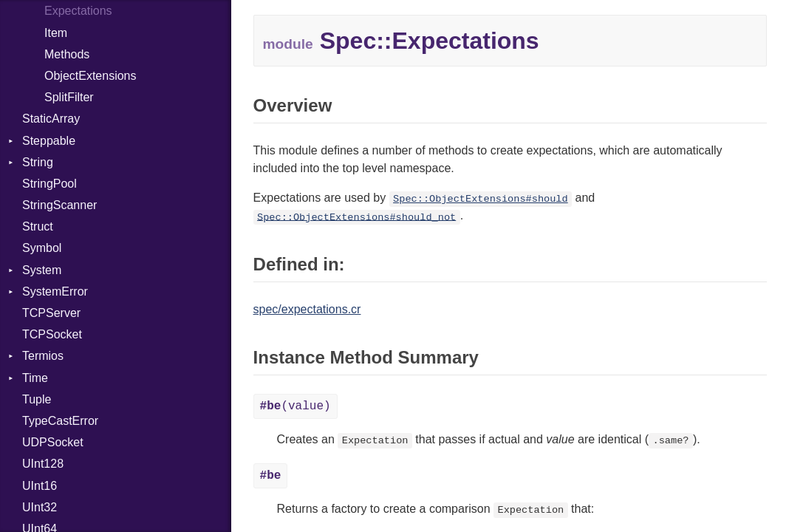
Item (56, 33)
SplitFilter (69, 97)
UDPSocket (53, 442)
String (38, 162)
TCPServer (51, 313)
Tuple (37, 399)
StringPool (49, 184)
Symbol (42, 248)
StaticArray (51, 119)
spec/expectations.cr (307, 309)
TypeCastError (60, 421)
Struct (38, 226)
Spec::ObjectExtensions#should (481, 199)
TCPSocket (52, 334)
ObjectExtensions (90, 76)
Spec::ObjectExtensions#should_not (356, 217)
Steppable (49, 141)
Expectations (78, 11)
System (42, 270)
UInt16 (40, 486)
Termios (43, 356)
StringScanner (59, 205)
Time (35, 378)
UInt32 (40, 507)
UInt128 (43, 464)
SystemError (55, 291)
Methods (67, 54)
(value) (296, 406)
